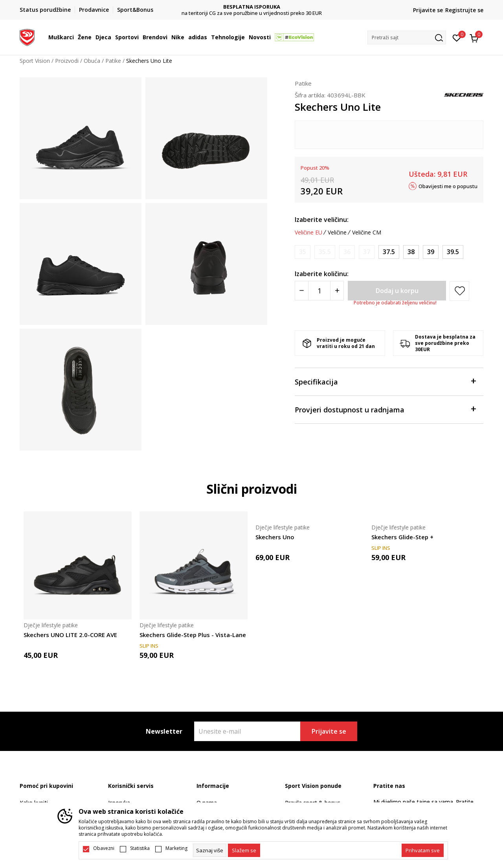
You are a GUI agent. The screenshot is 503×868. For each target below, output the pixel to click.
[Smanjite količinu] (302, 291)
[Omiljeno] (457, 37)
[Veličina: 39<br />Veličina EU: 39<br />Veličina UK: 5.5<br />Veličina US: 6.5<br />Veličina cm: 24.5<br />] (431, 252)
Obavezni (104, 848)
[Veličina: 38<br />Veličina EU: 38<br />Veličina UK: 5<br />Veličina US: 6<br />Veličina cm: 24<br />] (411, 252)
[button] (407, 38)
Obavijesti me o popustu (448, 186)
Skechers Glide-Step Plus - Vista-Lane (193, 635)
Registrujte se (464, 10)
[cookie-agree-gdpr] (244, 850)
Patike (113, 61)
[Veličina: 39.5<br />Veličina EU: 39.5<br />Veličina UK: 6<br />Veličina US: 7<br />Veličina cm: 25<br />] (453, 252)
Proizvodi (67, 61)
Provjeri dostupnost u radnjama (385, 409)
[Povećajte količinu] (337, 291)
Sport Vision (35, 61)
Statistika (140, 848)
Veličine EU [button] (308, 233)
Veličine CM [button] (367, 233)
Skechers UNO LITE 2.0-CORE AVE (70, 635)
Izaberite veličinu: (322, 220)
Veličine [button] (337, 233)
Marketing (176, 848)
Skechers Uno (275, 537)
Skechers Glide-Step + (402, 537)
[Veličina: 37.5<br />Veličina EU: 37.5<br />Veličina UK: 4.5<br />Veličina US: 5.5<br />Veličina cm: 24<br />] (389, 252)
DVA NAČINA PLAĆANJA (252, 7)
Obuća (92, 61)
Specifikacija (385, 381)
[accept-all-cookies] (423, 850)
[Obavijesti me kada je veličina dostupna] (303, 252)
